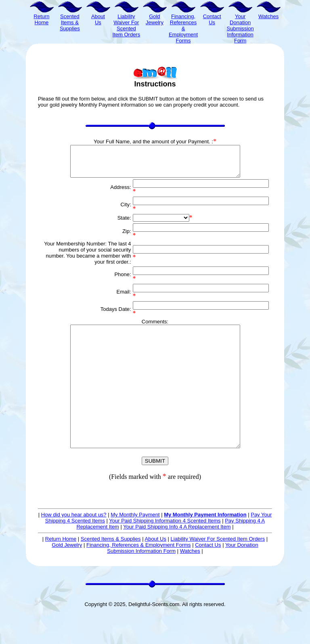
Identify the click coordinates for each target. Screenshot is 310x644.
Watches (190, 581)
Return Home (61, 569)
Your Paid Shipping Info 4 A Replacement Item (177, 557)
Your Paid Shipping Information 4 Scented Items (165, 551)
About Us (155, 569)
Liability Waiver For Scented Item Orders (218, 569)
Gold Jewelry (67, 575)
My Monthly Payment (135, 545)
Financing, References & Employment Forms (139, 575)
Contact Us (208, 575)
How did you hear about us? (74, 545)
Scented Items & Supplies (111, 569)
